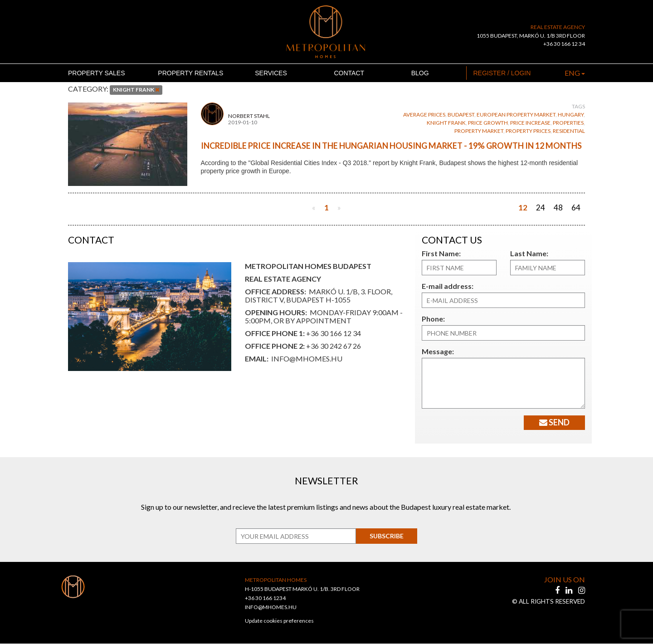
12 (523, 207)
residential (569, 131)
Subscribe (383, 536)
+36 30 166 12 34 (564, 44)
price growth (488, 123)
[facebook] (558, 590)
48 (558, 207)
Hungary (571, 115)
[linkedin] (570, 590)
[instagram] (582, 590)
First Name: (439, 253)
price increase (530, 123)
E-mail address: (445, 286)
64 (576, 207)
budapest (461, 115)
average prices (424, 115)
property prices (528, 131)
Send (551, 422)
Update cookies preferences (279, 621)
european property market (516, 115)
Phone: (432, 319)
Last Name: (527, 253)
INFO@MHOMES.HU (271, 607)
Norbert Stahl (249, 116)
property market (479, 131)
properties (568, 123)
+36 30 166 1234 (265, 598)
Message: (436, 351)
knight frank (446, 123)
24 (541, 207)
